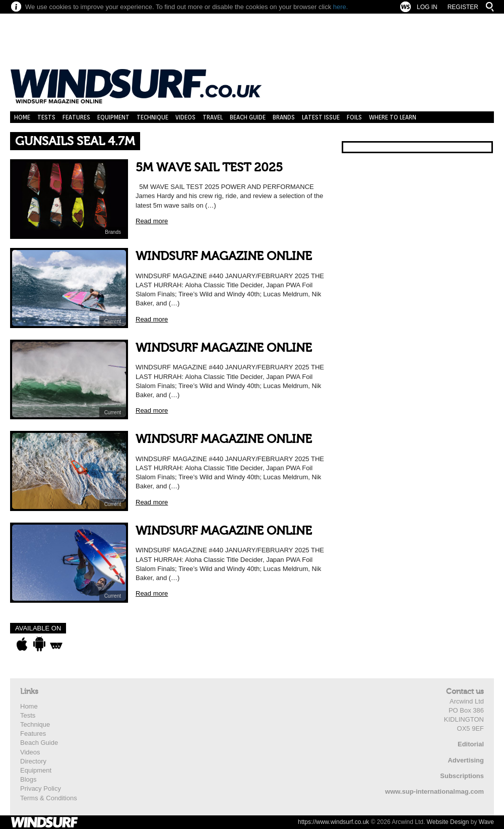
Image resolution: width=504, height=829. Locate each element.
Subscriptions (462, 776)
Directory (33, 761)
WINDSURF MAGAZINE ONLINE (224, 256)
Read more (152, 221)
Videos (185, 117)
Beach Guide (248, 117)
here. (341, 7)
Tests (46, 117)
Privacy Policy (41, 788)
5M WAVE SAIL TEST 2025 (209, 168)
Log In (427, 7)
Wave (486, 822)
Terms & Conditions (49, 798)
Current (113, 321)
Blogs (28, 779)
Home (22, 117)
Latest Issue (321, 117)
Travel (213, 117)
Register (463, 7)
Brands (284, 117)
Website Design (448, 822)
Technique (152, 117)
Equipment (113, 117)
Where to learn (393, 117)
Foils (354, 117)
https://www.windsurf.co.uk (333, 822)
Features (76, 117)
